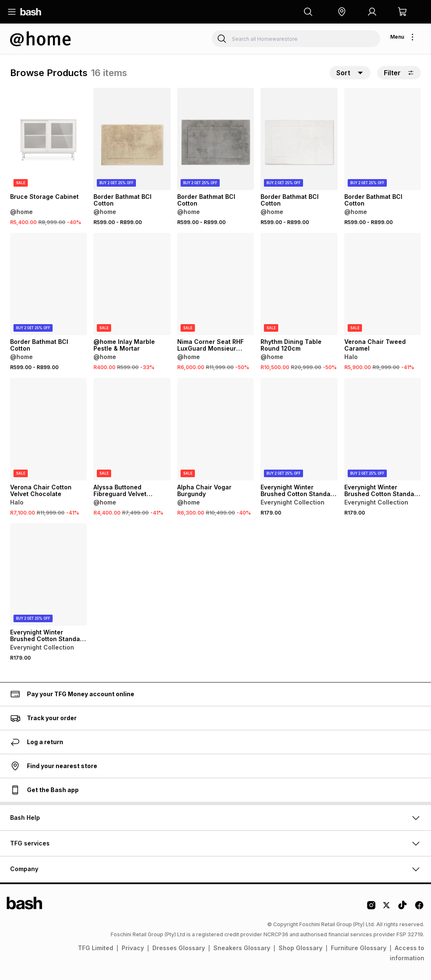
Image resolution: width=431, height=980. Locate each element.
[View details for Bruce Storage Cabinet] (48, 139)
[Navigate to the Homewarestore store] (41, 39)
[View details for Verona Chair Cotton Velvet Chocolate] (48, 429)
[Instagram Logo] (371, 908)
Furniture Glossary (359, 948)
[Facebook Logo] (419, 908)
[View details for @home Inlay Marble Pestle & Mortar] (132, 284)
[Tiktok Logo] (402, 908)
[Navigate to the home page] (31, 12)
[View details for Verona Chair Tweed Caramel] (383, 284)
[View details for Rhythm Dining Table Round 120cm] (299, 284)
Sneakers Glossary (242, 948)
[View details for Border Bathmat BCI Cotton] (132, 139)
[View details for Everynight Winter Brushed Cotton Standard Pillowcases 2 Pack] (299, 429)
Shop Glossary (301, 948)
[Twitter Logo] (387, 908)
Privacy (133, 948)
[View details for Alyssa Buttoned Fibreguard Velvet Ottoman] (132, 429)
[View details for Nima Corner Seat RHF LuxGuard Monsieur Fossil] (215, 284)
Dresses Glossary (179, 948)
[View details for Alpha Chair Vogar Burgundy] (215, 429)
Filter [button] (399, 73)
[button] (342, 12)
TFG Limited (96, 948)
